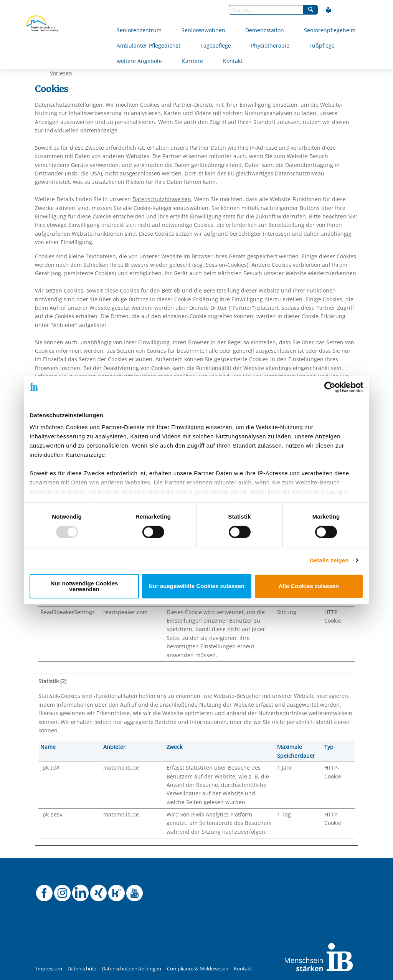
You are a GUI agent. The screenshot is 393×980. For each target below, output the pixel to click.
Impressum (49, 969)
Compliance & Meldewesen (198, 969)
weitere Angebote (139, 61)
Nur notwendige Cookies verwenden (84, 586)
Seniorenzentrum (139, 30)
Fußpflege (322, 45)
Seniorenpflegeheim (330, 30)
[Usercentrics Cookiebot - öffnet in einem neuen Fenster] (330, 387)
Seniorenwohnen (203, 30)
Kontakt (233, 61)
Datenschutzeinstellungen (131, 969)
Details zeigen (329, 560)
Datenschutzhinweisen (162, 199)
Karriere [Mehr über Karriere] (192, 61)
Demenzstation (265, 30)
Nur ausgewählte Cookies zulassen (196, 586)
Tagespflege (216, 45)
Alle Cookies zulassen (309, 586)
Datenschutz (82, 969)
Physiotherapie (270, 45)
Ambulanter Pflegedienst (149, 45)
